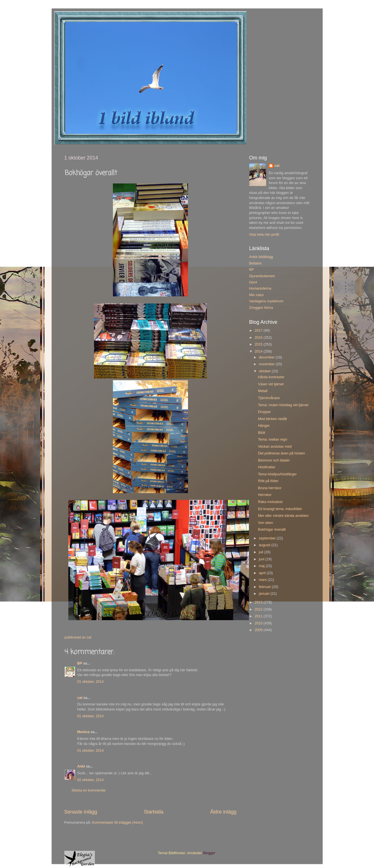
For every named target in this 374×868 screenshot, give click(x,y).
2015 (259, 344)
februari (265, 587)
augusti (265, 545)
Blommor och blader (274, 460)
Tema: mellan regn (273, 440)
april (263, 573)
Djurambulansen (262, 276)
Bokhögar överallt (272, 530)
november (267, 364)
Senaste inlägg (81, 812)
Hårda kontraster (271, 377)
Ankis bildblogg (261, 257)
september (268, 538)
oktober (265, 371)
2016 (259, 338)
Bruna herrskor (270, 488)
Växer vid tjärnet (271, 384)
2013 (259, 602)
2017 (259, 331)
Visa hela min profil (264, 235)
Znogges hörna (261, 308)
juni (262, 559)
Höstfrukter (267, 467)
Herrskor (265, 495)
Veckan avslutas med (275, 447)
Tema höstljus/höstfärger (277, 474)
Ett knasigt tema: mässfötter (280, 509)
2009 (259, 630)
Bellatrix (256, 263)
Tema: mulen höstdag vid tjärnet (283, 405)
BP (80, 663)
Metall (263, 391)
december (267, 357)
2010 (259, 623)
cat (80, 698)
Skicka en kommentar (89, 790)
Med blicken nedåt (272, 419)
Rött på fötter (268, 481)
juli (262, 552)
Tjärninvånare (269, 398)
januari (265, 594)
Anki (81, 766)
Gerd (253, 282)
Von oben (265, 523)
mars (263, 580)
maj (262, 566)
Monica (83, 732)
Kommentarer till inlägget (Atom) (118, 823)
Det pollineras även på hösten (282, 453)
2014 (259, 351)
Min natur (257, 295)
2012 (259, 609)
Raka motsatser (270, 502)
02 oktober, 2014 (91, 780)
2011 (259, 616)
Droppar (264, 412)
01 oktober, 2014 (91, 682)
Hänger (264, 426)
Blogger (209, 853)
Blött (262, 433)
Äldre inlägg (223, 812)
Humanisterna (260, 288)
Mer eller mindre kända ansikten (283, 516)
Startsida (154, 812)
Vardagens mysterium (266, 301)
